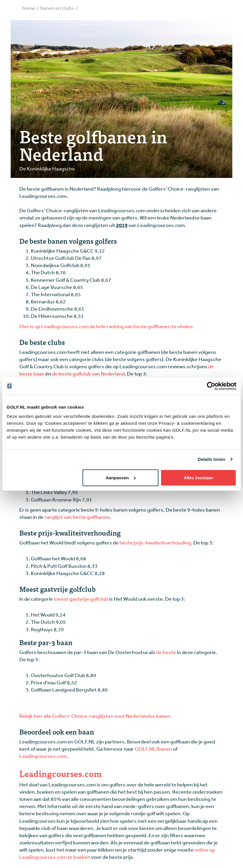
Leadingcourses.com (43, 756)
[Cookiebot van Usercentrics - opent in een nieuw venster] (211, 386)
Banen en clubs (57, 8)
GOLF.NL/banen (153, 749)
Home (29, 8)
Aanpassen (121, 477)
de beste (166, 652)
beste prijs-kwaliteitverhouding (155, 542)
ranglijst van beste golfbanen (77, 517)
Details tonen (211, 459)
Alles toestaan (199, 477)
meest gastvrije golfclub (81, 599)
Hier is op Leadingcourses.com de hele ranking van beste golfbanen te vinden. (107, 326)
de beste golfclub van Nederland (88, 373)
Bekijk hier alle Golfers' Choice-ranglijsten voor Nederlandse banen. (96, 716)
